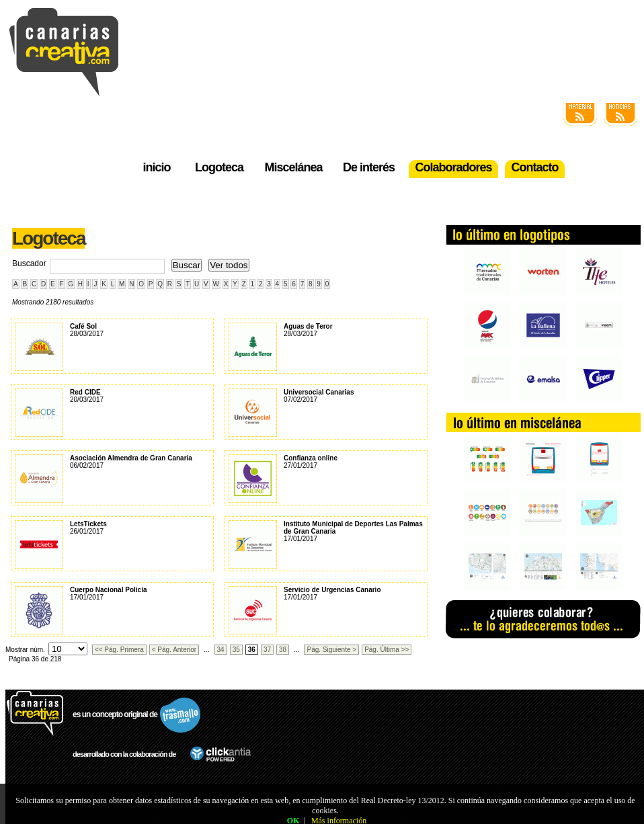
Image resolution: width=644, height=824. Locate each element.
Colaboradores (453, 167)
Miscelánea (293, 167)
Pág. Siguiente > (331, 650)
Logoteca (219, 167)
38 (283, 650)
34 (221, 650)
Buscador (29, 263)
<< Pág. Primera (119, 650)
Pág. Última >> (387, 650)
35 (236, 650)
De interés (369, 167)
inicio (156, 167)
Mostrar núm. (25, 650)
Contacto (535, 167)
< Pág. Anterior (174, 650)
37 (267, 650)
